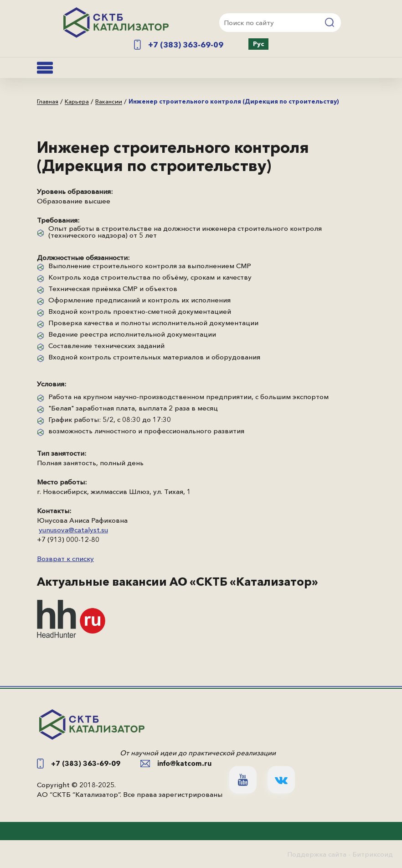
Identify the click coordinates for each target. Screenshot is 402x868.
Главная (48, 102)
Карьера (77, 102)
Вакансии (109, 102)
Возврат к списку (65, 559)
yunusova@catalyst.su (73, 530)
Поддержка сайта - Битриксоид (340, 854)
